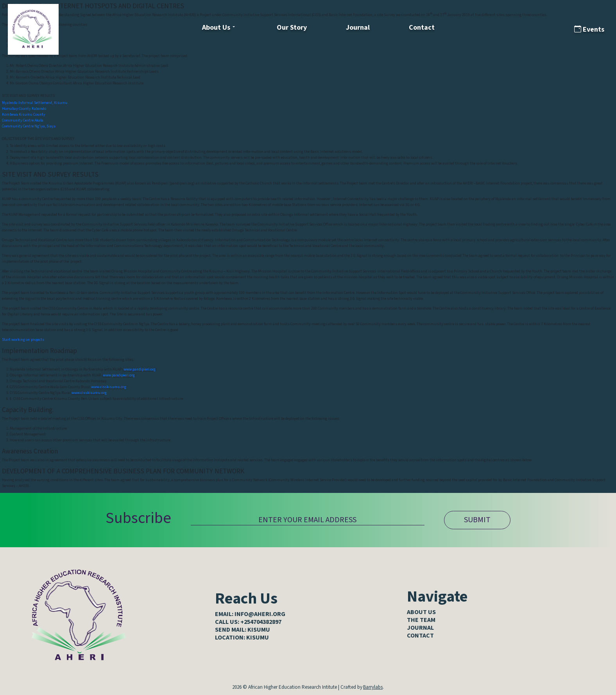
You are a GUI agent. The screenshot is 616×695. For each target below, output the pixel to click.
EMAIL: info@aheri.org (250, 614)
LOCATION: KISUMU (242, 638)
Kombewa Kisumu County (24, 115)
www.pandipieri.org (140, 369)
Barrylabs (373, 687)
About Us (216, 28)
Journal (358, 28)
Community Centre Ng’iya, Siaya (29, 126)
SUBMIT (477, 520)
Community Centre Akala (23, 120)
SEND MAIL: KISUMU (243, 630)
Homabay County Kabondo (24, 109)
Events (589, 30)
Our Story (292, 28)
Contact (422, 28)
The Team (421, 620)
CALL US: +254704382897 (248, 622)
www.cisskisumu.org (109, 387)
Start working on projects (23, 340)
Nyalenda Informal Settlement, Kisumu (35, 103)
